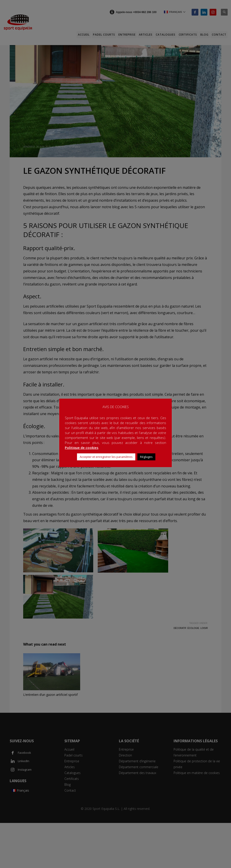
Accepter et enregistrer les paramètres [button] (106, 457)
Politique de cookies (82, 448)
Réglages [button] (146, 457)
